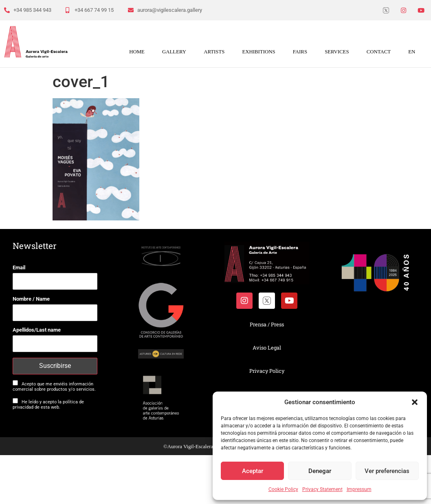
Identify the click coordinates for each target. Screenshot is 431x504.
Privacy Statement (322, 489)
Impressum (359, 489)
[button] (415, 402)
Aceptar (253, 471)
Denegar (320, 471)
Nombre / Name (31, 299)
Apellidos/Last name (37, 330)
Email (19, 267)
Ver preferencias (387, 471)
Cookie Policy (283, 489)
